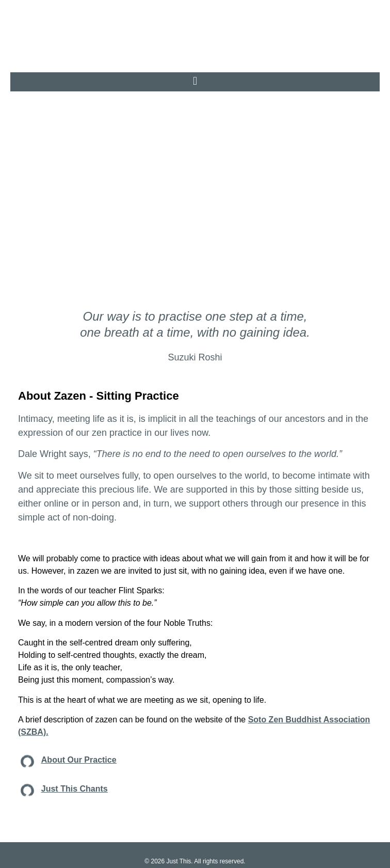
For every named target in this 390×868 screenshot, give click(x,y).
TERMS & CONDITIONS (224, 848)
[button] (195, 55)
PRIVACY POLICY (158, 848)
